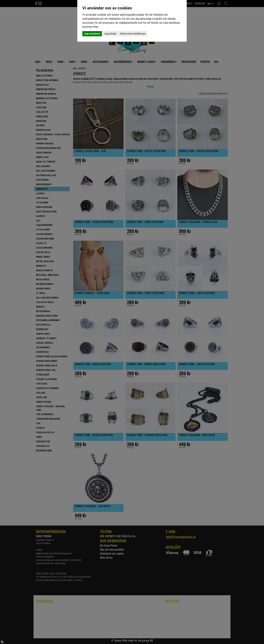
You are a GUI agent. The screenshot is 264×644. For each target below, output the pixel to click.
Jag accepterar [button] (92, 34)
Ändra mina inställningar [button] (133, 34)
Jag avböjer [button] (110, 34)
